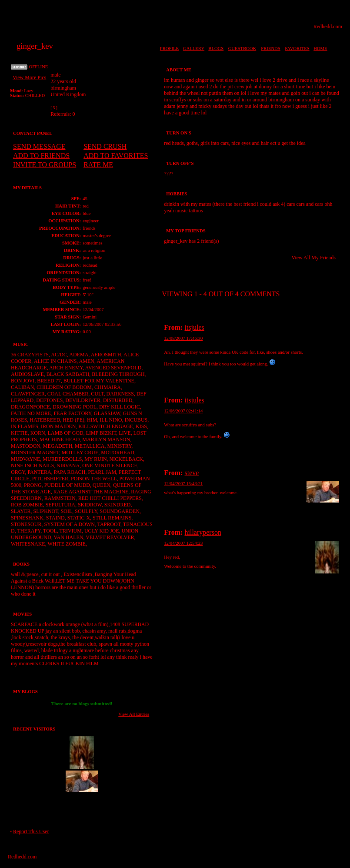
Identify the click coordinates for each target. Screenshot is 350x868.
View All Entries (134, 714)
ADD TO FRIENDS (41, 156)
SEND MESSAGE (39, 146)
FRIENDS (270, 49)
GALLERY (194, 49)
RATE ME (98, 165)
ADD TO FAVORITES (116, 156)
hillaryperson (203, 532)
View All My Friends (313, 258)
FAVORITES (297, 49)
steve (192, 473)
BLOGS (216, 49)
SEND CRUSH (105, 146)
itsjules (195, 327)
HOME (320, 49)
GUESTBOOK (242, 49)
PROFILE (169, 49)
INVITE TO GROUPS (45, 165)
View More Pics (29, 77)
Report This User (31, 831)
